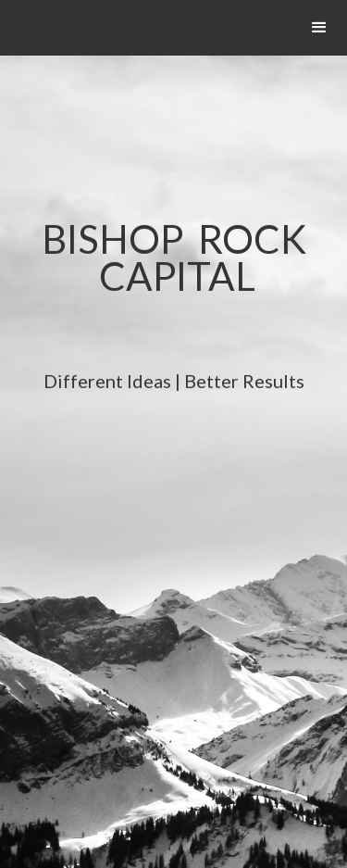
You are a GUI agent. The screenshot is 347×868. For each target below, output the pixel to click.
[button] (319, 28)
